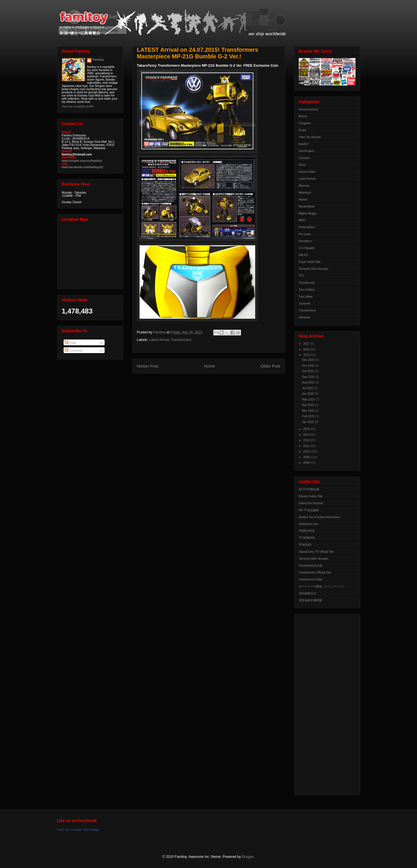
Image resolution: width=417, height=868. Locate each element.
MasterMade (307, 206)
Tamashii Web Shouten (314, 269)
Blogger (248, 857)
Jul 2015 (308, 388)
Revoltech (305, 241)
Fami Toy (63, 830)
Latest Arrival (159, 340)
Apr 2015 (308, 405)
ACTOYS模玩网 (309, 489)
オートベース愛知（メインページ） (322, 586)
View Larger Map (91, 255)
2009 (307, 457)
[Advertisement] (322, 703)
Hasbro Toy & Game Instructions (320, 517)
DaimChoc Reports (311, 503)
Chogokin (305, 123)
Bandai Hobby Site (311, 496)
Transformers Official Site (315, 573)
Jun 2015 (309, 394)
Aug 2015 (309, 382)
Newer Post (148, 366)
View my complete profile (78, 106)
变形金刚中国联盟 (310, 600)
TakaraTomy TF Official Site (316, 552)
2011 (307, 446)
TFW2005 (305, 545)
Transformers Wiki (311, 579)
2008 (307, 463)
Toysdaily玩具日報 (311, 566)
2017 (307, 344)
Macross (304, 186)
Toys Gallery (307, 290)
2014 (307, 429)
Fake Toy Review (310, 137)
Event (303, 130)
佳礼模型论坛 (307, 593)
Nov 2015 (309, 366)
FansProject (306, 151)
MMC (302, 220)
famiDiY (304, 144)
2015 (307, 355)
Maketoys (305, 193)
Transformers (181, 340)
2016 (307, 349)
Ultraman (305, 317)
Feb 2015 (309, 416)
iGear (302, 165)
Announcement (308, 109)
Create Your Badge (86, 830)
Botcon (303, 116)
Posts (71, 343)
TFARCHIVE (307, 531)
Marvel (303, 200)
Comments (74, 351)
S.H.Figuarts (307, 248)
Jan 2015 (309, 422)
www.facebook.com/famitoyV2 (83, 167)
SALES (303, 255)
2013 (307, 435)
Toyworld (304, 304)
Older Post (270, 366)
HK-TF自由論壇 (309, 510)
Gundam (304, 158)
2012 (307, 440)
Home (210, 366)
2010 (307, 451)
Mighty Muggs (308, 213)
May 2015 (309, 399)
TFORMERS (307, 538)
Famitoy (98, 60)
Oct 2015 (308, 371)
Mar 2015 (309, 411)
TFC (302, 276)
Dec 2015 (309, 360)
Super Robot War (310, 262)
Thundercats (307, 283)
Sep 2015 (309, 377)
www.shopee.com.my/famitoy (82, 161)
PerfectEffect (307, 227)
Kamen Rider (307, 172)
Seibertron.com (309, 524)
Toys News (306, 297)
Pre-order (305, 234)
